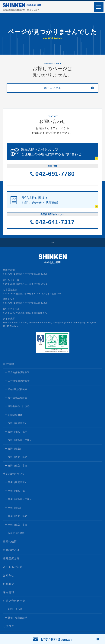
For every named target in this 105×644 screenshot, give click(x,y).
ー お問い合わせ (14, 609)
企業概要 (8, 584)
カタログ (8, 626)
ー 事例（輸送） (14, 508)
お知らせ (8, 575)
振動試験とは (11, 550)
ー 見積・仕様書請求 (16, 618)
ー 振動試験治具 (14, 415)
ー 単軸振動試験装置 (16, 389)
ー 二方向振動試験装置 (17, 381)
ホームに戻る (52, 88)
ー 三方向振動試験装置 (17, 372)
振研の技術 (10, 541)
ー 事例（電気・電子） (17, 491)
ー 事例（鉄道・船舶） (17, 516)
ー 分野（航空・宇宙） (17, 466)
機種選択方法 (11, 558)
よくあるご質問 (13, 567)
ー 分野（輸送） (14, 449)
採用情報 (8, 592)
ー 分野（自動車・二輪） (18, 440)
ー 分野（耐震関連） (16, 423)
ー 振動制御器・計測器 (17, 406)
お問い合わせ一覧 (14, 601)
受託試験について (14, 474)
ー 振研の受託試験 (15, 533)
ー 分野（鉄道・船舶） (17, 457)
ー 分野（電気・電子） (17, 432)
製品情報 (8, 364)
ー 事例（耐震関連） (16, 482)
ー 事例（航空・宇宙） (17, 525)
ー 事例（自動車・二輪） (18, 499)
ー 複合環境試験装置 (16, 398)
